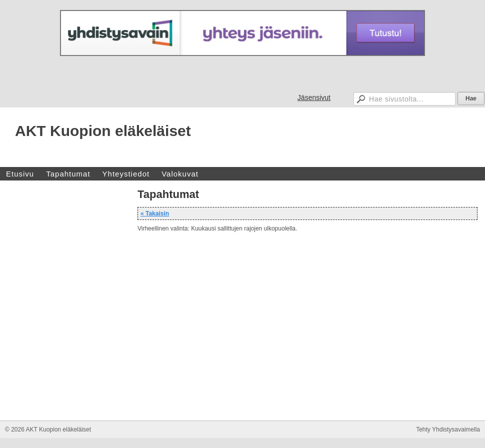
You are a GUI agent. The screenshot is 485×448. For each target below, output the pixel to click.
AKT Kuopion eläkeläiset (103, 131)
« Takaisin (155, 213)
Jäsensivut (314, 97)
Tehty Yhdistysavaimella (448, 429)
